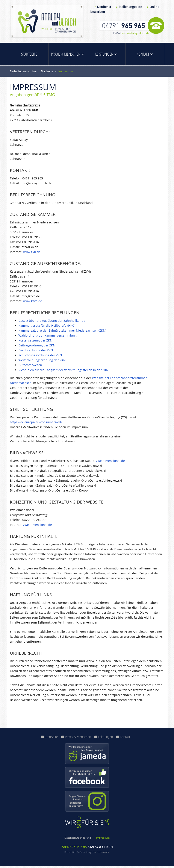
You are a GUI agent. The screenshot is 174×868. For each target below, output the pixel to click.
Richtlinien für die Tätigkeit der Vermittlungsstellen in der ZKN (64, 372)
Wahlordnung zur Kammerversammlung (48, 337)
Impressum (103, 840)
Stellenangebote (130, 7)
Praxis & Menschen (68, 55)
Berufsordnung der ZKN (36, 352)
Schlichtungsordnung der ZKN (40, 357)
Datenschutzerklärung (78, 840)
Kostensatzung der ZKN (35, 342)
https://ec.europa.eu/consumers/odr (36, 424)
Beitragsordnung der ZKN (37, 347)
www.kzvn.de (33, 303)
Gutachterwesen (30, 367)
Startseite (29, 55)
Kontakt (145, 55)
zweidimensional (101, 854)
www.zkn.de (32, 254)
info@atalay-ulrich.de (136, 33)
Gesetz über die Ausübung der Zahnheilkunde (52, 322)
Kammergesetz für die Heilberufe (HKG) (47, 327)
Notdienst (104, 7)
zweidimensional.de (110, 463)
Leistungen (106, 55)
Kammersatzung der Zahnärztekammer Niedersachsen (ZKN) (62, 332)
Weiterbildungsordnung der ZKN (42, 362)
